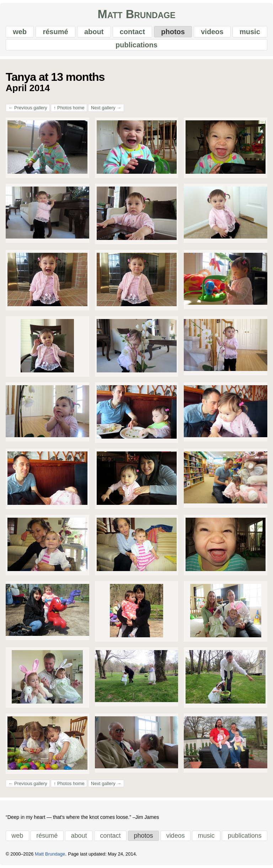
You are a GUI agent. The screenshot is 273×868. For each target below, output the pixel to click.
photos (173, 32)
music (250, 32)
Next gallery (106, 108)
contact (132, 32)
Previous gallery (28, 108)
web (20, 32)
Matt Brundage (136, 14)
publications (136, 45)
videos (212, 32)
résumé (55, 32)
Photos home (69, 108)
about (94, 32)
